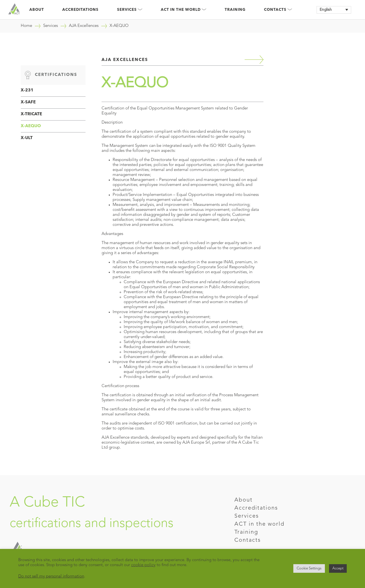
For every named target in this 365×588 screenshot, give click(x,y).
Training (235, 10)
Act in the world (183, 10)
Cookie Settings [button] (309, 568)
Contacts (278, 10)
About (37, 10)
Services (130, 10)
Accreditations (80, 10)
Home (26, 26)
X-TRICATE (31, 114)
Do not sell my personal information (51, 577)
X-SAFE (28, 102)
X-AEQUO (31, 126)
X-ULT (27, 138)
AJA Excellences (84, 26)
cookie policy (143, 565)
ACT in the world (259, 524)
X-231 (27, 90)
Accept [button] (338, 568)
